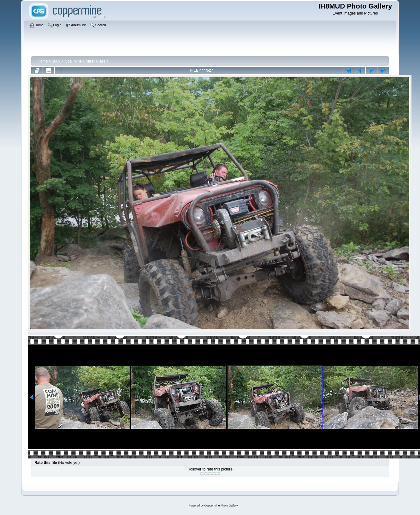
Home (43, 61)
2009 (56, 61)
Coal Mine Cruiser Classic (86, 61)
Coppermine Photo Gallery (221, 506)
